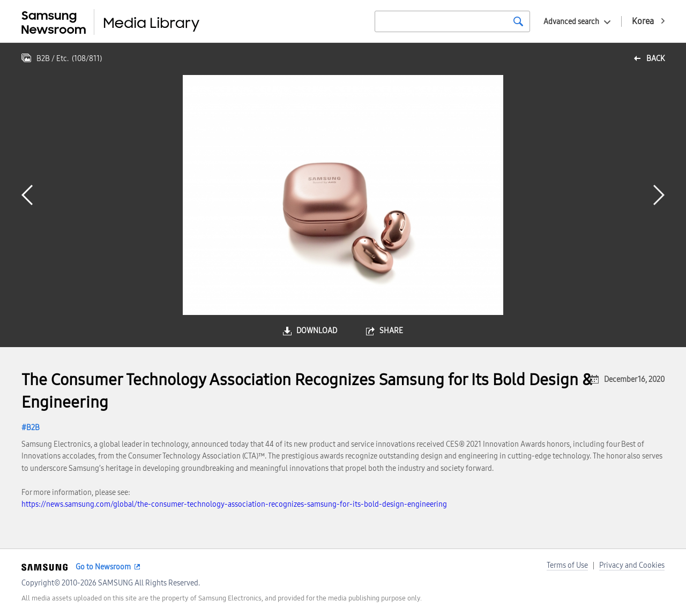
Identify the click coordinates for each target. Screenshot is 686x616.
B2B (33, 428)
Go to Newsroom (103, 567)
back (655, 59)
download (317, 331)
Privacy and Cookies (632, 565)
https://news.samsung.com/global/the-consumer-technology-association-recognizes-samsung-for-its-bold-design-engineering (234, 504)
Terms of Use (567, 565)
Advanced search (571, 22)
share (391, 331)
